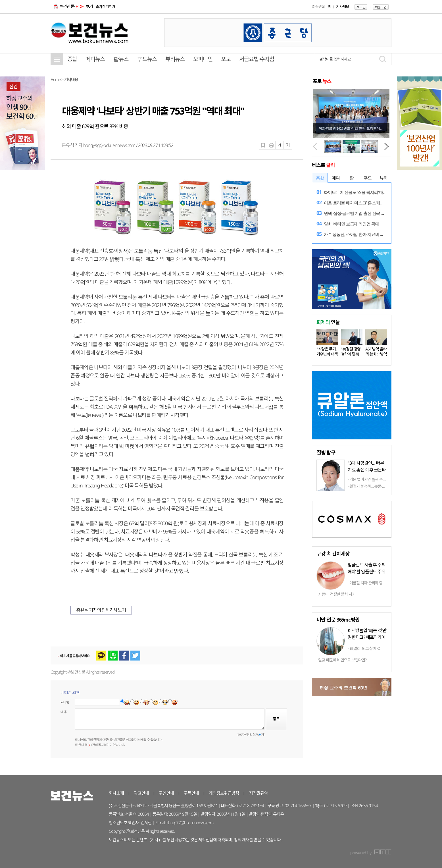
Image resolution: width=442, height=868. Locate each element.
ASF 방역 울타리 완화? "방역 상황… (376, 354)
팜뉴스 (121, 59)
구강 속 (333, 553)
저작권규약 (258, 793)
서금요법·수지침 (257, 59)
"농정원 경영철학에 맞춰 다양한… (351, 354)
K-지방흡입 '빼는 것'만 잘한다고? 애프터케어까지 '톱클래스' (367, 637)
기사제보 (342, 7)
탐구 (326, 452)
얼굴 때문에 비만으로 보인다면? (342, 660)
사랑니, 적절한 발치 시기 (337, 594)
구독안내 (191, 793)
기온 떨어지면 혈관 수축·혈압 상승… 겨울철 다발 (386, 479)
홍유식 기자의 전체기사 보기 (101, 610)
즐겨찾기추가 (105, 7)
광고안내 (141, 793)
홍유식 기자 (73, 145)
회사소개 (116, 793)
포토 (226, 59)
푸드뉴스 (147, 59)
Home (56, 79)
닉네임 (65, 702)
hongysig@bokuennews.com (109, 145)
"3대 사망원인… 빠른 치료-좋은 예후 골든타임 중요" (367, 470)
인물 (328, 322)
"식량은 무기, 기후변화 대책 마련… (327, 354)
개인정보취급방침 (224, 793)
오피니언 (203, 59)
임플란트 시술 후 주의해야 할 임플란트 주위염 (367, 572)
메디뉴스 (95, 59)
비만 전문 (338, 619)
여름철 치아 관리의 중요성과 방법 (375, 583)
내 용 (64, 712)
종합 (72, 59)
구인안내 (166, 793)
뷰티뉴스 (175, 59)
